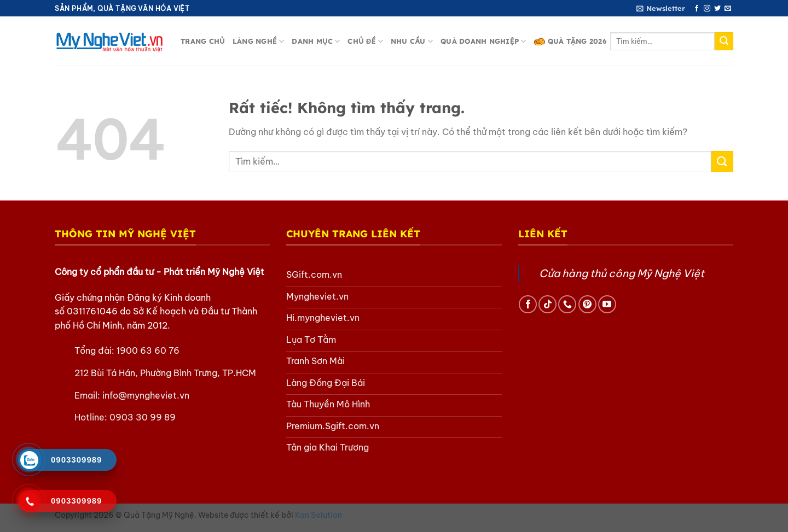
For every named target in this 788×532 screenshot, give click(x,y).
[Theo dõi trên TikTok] (547, 304)
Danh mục (316, 41)
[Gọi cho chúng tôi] (567, 304)
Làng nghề (259, 41)
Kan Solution (318, 517)
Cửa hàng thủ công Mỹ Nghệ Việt (622, 273)
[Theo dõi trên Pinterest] (587, 304)
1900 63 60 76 (148, 350)
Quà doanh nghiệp (483, 41)
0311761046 (92, 311)
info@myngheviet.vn (146, 395)
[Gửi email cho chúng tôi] (728, 9)
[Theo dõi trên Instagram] (707, 9)
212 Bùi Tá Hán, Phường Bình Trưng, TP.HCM (165, 373)
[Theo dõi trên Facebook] (697, 9)
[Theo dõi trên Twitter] (717, 9)
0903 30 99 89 (143, 417)
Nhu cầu (412, 41)
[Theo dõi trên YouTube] (607, 304)
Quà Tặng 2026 (570, 41)
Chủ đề (365, 41)
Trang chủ (203, 41)
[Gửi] (724, 42)
